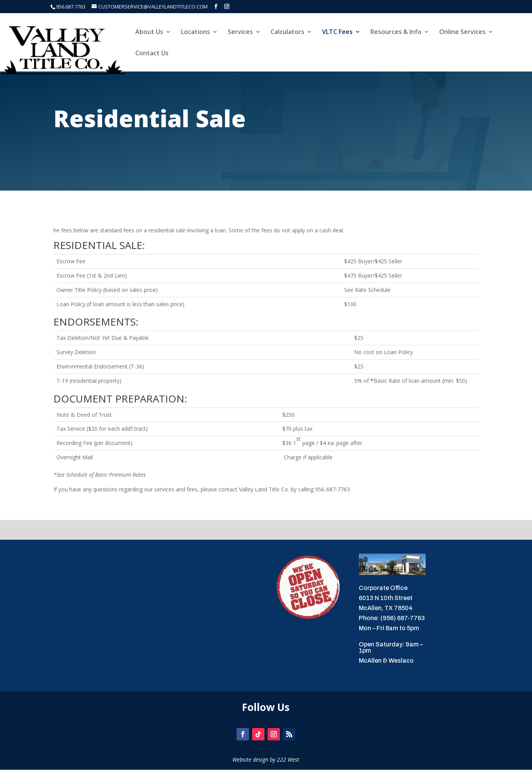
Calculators (287, 32)
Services (240, 32)
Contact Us (152, 54)
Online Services (462, 32)
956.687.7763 (71, 7)
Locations (195, 32)
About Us (149, 32)
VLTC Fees (337, 32)
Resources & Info (396, 32)
